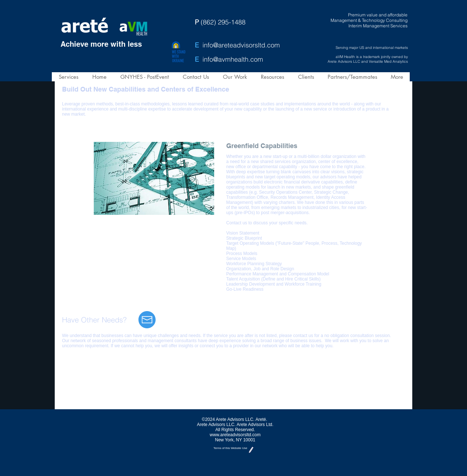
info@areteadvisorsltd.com (241, 45)
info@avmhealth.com (233, 59)
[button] (68, 77)
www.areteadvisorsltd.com (235, 435)
